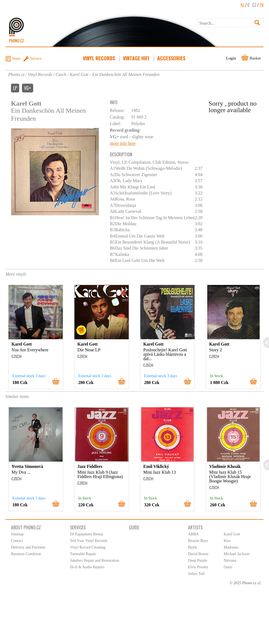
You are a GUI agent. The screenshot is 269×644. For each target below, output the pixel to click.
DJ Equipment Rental (87, 534)
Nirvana (230, 560)
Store (16, 59)
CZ (254, 5)
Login (231, 58)
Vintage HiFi (137, 58)
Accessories (172, 58)
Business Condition (26, 554)
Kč (243, 5)
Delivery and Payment (28, 547)
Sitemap (17, 534)
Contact (17, 541)
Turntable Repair (83, 554)
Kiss (227, 541)
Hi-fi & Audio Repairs (87, 567)
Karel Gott (232, 534)
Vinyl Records (100, 58)
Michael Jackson (237, 554)
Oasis (228, 567)
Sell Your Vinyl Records (89, 541)
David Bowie (198, 554)
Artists (195, 527)
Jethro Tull (196, 574)
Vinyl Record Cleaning (88, 547)
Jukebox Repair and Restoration (95, 560)
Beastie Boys (198, 541)
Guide (134, 527)
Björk (192, 547)
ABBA (193, 534)
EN (262, 5)
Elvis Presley (198, 567)
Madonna (231, 547)
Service (36, 59)
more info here (123, 143)
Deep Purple (198, 560)
